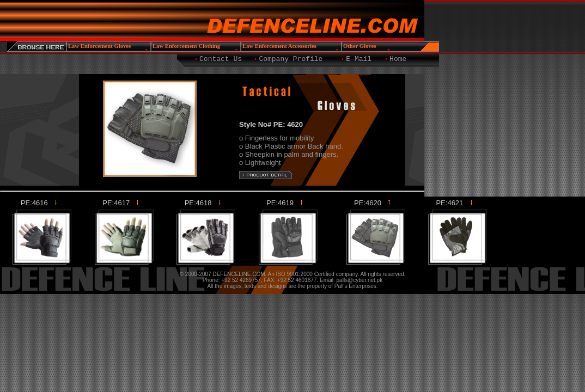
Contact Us (221, 59)
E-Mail (359, 59)
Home (398, 59)
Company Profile (291, 59)
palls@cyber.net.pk (360, 280)
